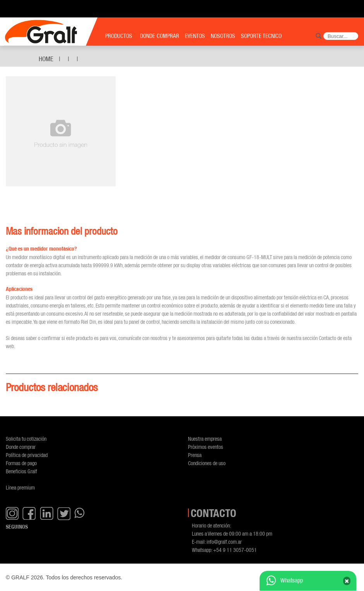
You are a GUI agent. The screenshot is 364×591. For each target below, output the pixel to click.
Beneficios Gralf (21, 471)
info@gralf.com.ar (224, 542)
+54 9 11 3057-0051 (235, 550)
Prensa (195, 455)
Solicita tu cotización (26, 439)
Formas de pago (21, 463)
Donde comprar (21, 447)
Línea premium (20, 487)
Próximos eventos (206, 447)
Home (46, 59)
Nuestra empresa (205, 439)
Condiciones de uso (207, 463)
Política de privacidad (27, 455)
